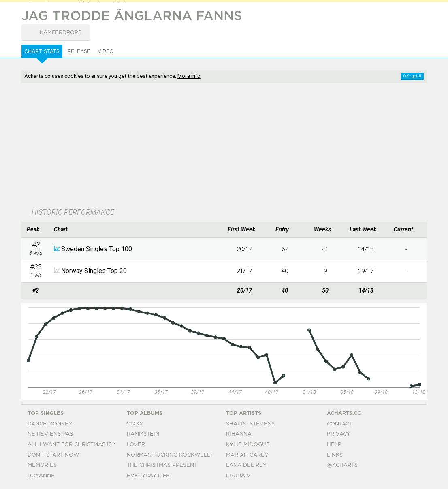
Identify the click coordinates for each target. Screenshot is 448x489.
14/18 (366, 249)
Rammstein (143, 434)
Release (79, 51)
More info (189, 76)
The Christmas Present (162, 465)
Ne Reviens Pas (50, 434)
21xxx (135, 424)
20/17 (244, 249)
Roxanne (41, 476)
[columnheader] (36, 230)
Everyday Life (148, 476)
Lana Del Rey (246, 465)
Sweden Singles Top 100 (97, 249)
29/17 (366, 271)
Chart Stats (42, 51)
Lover (136, 445)
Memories (42, 465)
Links (335, 455)
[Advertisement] (191, 146)
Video (106, 51)
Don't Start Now (53, 455)
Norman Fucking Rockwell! (169, 455)
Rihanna (239, 434)
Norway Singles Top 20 (94, 271)
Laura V (238, 476)
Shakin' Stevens (250, 424)
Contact (340, 424)
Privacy (339, 434)
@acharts (342, 465)
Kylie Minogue (248, 445)
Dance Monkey (50, 424)
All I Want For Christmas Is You (76, 445)
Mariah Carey (247, 455)
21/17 (244, 271)
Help (334, 445)
